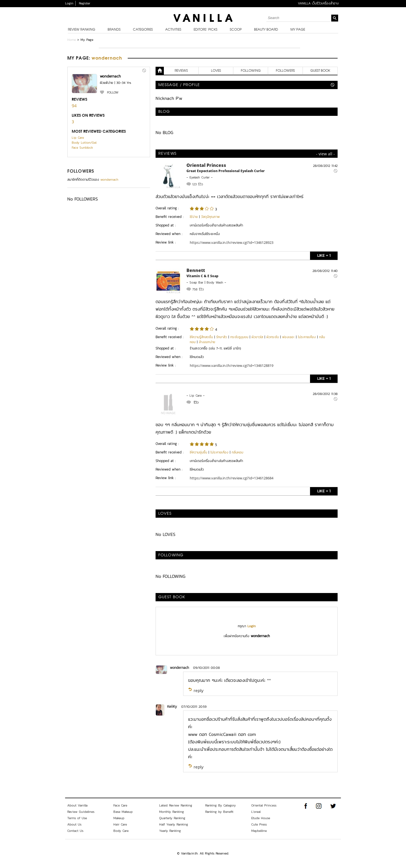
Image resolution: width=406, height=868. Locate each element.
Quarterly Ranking (172, 818)
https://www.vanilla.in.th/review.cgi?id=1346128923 (232, 242)
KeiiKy (172, 707)
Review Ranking (82, 30)
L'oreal (256, 812)
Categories (143, 30)
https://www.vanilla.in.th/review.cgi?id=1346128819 (232, 365)
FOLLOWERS (81, 172)
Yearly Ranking (170, 831)
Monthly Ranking (172, 812)
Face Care (120, 805)
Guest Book (320, 71)
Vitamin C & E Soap (202, 276)
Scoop (236, 30)
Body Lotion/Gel (84, 143)
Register (85, 3)
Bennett (196, 270)
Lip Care (78, 138)
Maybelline (259, 831)
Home (72, 40)
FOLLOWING (251, 71)
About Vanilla (77, 805)
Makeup (119, 818)
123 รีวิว (198, 184)
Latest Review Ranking (176, 805)
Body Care (121, 831)
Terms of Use (77, 818)
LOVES (216, 71)
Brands (114, 30)
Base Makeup (123, 812)
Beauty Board (266, 30)
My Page (298, 30)
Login (69, 3)
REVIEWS (181, 71)
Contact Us (75, 831)
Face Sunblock (82, 148)
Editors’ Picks (205, 30)
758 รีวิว (198, 289)
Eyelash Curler (200, 177)
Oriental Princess (206, 165)
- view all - (325, 154)
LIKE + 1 (324, 256)
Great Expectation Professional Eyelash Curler (226, 171)
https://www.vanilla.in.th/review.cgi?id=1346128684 (232, 478)
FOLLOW (113, 92)
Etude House (261, 818)
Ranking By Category (221, 805)
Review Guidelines (81, 812)
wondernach (179, 668)
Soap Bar (196, 282)
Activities (173, 30)
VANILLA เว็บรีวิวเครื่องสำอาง (318, 3)
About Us (74, 824)
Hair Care (120, 824)
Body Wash (215, 282)
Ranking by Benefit (219, 812)
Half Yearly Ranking (174, 824)
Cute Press (259, 824)
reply (199, 690)
